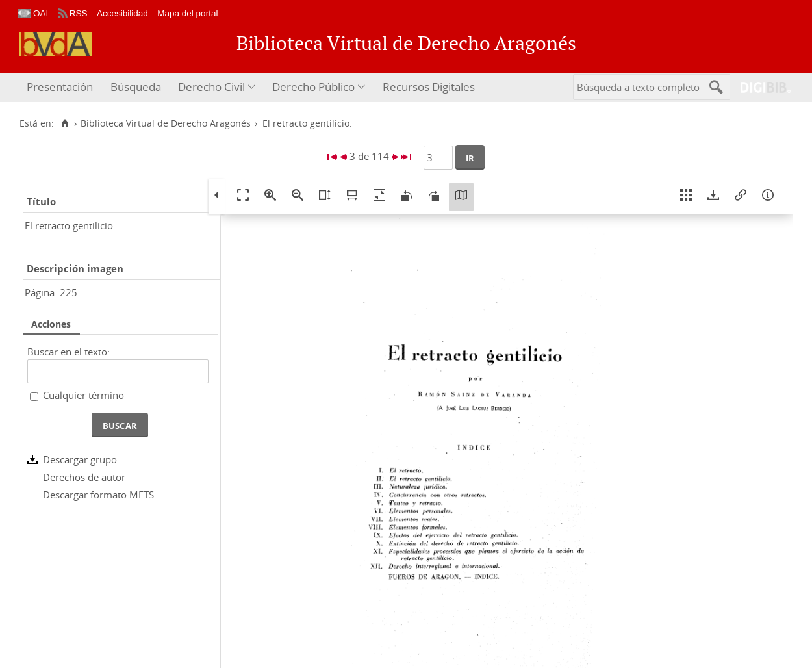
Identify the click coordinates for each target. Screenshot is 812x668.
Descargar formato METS (98, 495)
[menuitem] (61, 87)
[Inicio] (65, 123)
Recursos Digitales (429, 87)
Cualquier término (83, 395)
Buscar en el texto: (69, 352)
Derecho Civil (211, 87)
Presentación (60, 87)
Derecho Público (313, 87)
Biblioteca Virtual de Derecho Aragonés (166, 123)
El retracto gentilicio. (70, 225)
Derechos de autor (84, 477)
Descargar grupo (80, 459)
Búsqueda (136, 87)
